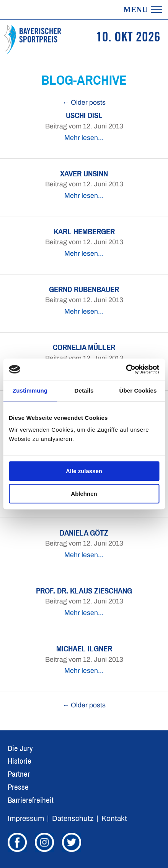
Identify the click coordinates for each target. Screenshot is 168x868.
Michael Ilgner (84, 649)
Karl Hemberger (84, 231)
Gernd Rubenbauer (84, 289)
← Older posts (84, 103)
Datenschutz (73, 818)
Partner (19, 774)
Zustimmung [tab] (30, 390)
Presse (18, 787)
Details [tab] (84, 390)
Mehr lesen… (84, 138)
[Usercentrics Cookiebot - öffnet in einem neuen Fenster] (126, 369)
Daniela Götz (84, 533)
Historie (20, 761)
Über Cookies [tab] (138, 390)
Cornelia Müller (84, 347)
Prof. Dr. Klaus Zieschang (84, 591)
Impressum (26, 818)
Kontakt (114, 818)
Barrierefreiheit (31, 800)
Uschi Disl (84, 115)
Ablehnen (84, 494)
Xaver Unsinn (84, 173)
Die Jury (20, 748)
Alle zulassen (84, 471)
